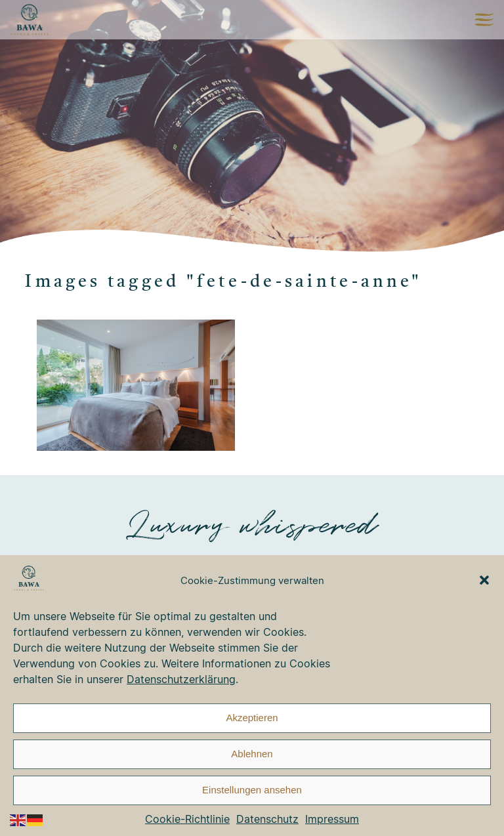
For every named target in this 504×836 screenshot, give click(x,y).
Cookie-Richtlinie (187, 819)
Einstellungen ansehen (252, 790)
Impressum (332, 819)
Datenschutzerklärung (181, 679)
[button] (484, 580)
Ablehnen (252, 754)
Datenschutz (267, 819)
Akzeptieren (252, 718)
